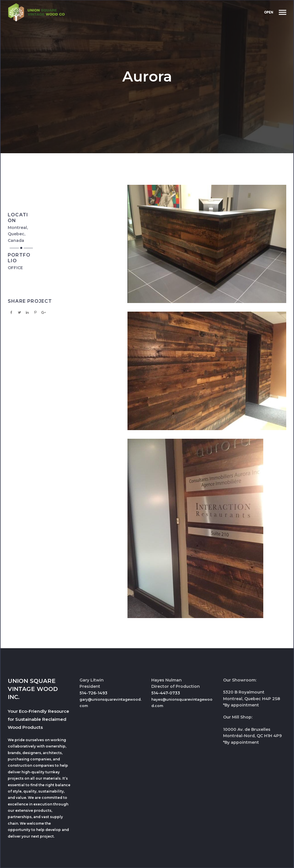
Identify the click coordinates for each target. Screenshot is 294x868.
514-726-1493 (93, 693)
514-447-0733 (166, 693)
